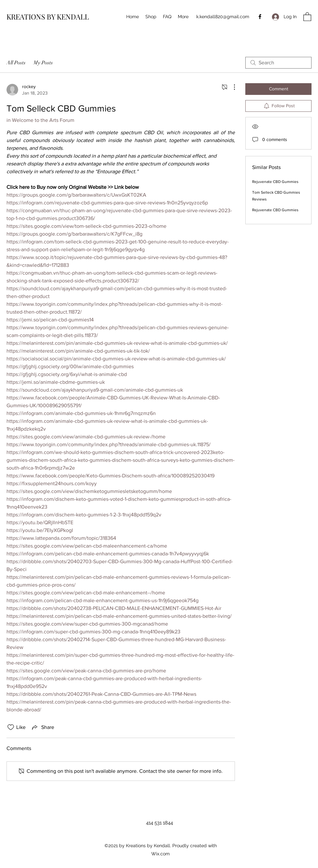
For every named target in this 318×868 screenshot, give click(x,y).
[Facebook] (260, 17)
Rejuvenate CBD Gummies (275, 182)
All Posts (16, 63)
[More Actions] (231, 87)
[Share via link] (43, 727)
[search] (278, 63)
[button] (307, 16)
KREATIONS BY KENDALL (48, 17)
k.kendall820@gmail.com (223, 17)
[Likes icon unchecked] (11, 727)
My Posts (43, 63)
